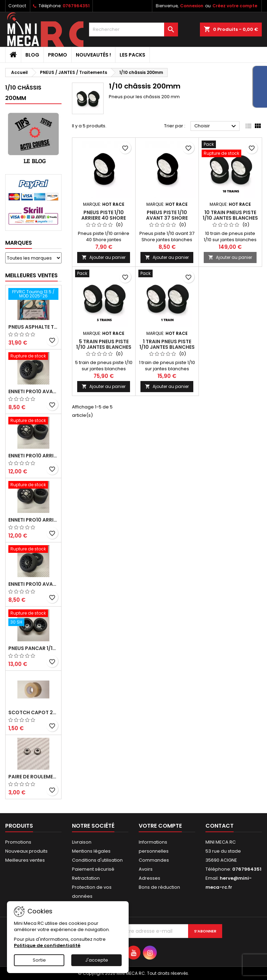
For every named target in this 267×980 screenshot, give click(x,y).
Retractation (86, 878)
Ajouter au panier (104, 257)
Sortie (39, 960)
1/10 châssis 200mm (23, 93)
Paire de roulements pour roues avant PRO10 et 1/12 (33, 777)
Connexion (192, 6)
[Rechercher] (133, 29)
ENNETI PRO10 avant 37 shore (33, 391)
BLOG (32, 55)
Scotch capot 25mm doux (33, 712)
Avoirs (146, 869)
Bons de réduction (159, 887)
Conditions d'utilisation (97, 860)
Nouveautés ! (93, 55)
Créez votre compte (235, 6)
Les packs (132, 55)
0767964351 (76, 6)
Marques (19, 243)
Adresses (149, 878)
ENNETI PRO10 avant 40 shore (33, 584)
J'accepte (97, 960)
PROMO (58, 55)
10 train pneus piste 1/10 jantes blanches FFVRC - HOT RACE (230, 218)
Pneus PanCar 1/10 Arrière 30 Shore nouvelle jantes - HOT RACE (33, 648)
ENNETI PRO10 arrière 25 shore (33, 456)
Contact (17, 6)
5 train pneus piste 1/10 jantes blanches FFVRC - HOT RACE (104, 347)
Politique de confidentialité (47, 945)
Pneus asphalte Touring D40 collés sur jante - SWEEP (33, 327)
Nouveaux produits (26, 851)
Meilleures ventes (25, 860)
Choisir (216, 126)
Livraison (82, 842)
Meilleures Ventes (31, 275)
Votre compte (160, 826)
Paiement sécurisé (93, 869)
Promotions (18, 842)
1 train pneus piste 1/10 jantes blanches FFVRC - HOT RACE (167, 347)
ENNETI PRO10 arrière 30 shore (33, 520)
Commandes (154, 860)
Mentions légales (91, 851)
